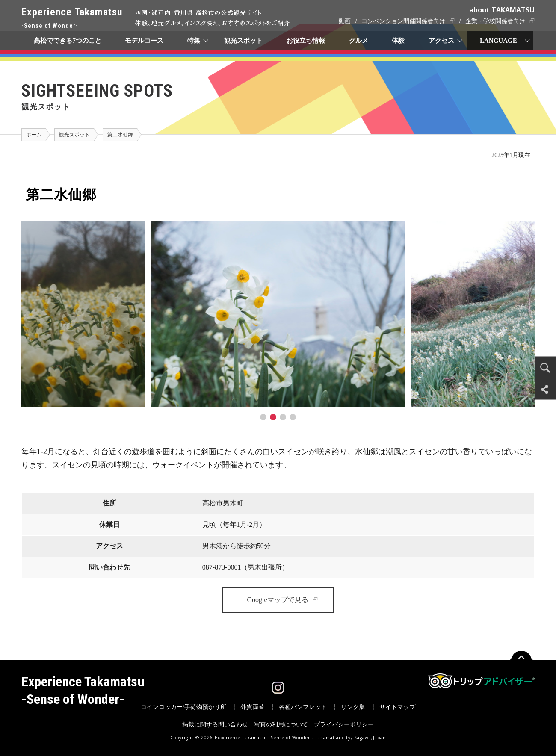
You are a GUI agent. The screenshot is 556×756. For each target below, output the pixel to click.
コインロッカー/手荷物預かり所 (183, 707)
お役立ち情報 (306, 41)
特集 (194, 41)
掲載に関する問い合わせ (215, 725)
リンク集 (353, 707)
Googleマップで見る (277, 600)
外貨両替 (252, 707)
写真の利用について (281, 725)
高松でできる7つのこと (68, 41)
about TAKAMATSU (502, 10)
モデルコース (145, 41)
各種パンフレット (303, 707)
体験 (399, 41)
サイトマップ (397, 707)
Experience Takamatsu (72, 19)
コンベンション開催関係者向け (403, 21)
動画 (345, 21)
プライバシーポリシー (344, 725)
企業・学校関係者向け (495, 21)
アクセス (442, 41)
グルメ (359, 41)
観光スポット (243, 41)
